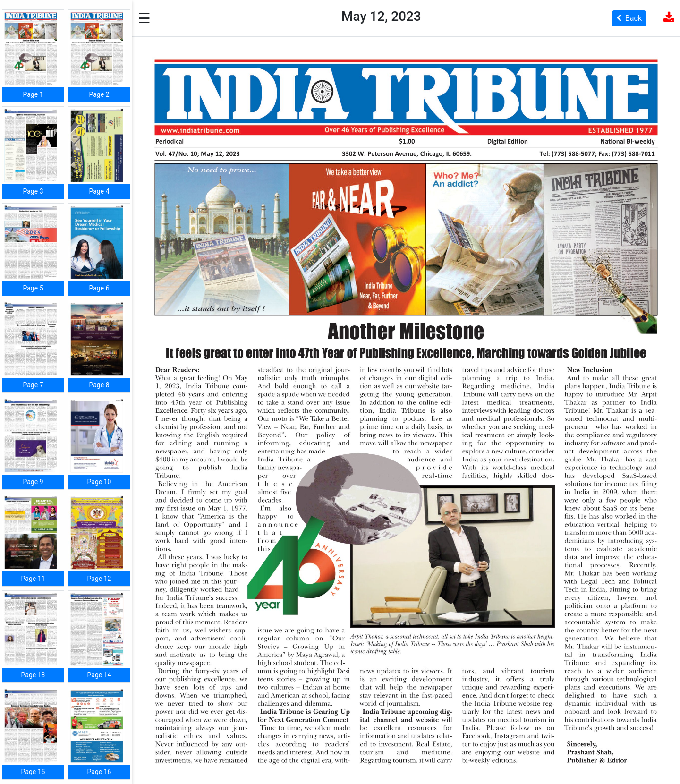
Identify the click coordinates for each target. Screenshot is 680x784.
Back (629, 18)
